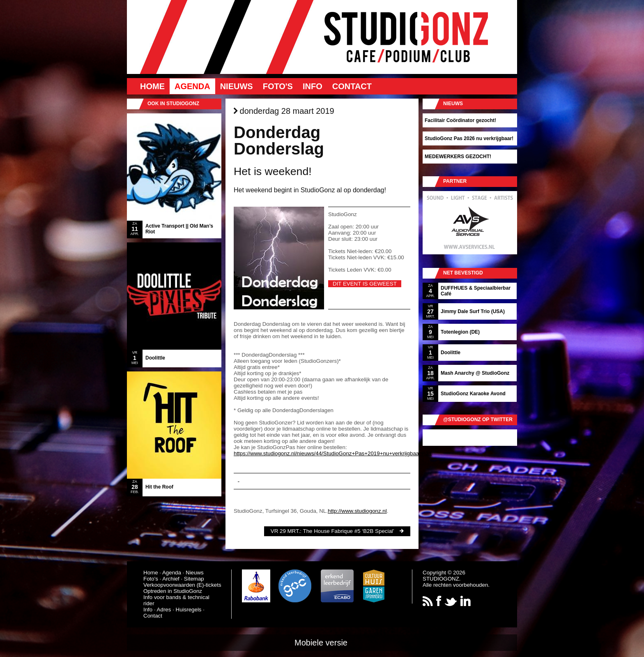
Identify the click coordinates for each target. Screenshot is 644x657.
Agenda (192, 86)
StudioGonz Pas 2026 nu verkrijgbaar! (469, 138)
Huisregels (189, 610)
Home (152, 86)
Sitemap (194, 579)
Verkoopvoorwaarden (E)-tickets (182, 585)
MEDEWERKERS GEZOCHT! (458, 157)
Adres (164, 610)
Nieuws (237, 86)
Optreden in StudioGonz (173, 591)
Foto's (278, 86)
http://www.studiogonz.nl (357, 511)
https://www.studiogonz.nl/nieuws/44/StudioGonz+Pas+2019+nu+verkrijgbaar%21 (333, 453)
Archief (171, 579)
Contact (352, 86)
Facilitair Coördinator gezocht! (460, 120)
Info (313, 86)
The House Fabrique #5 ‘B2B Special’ (349, 531)
